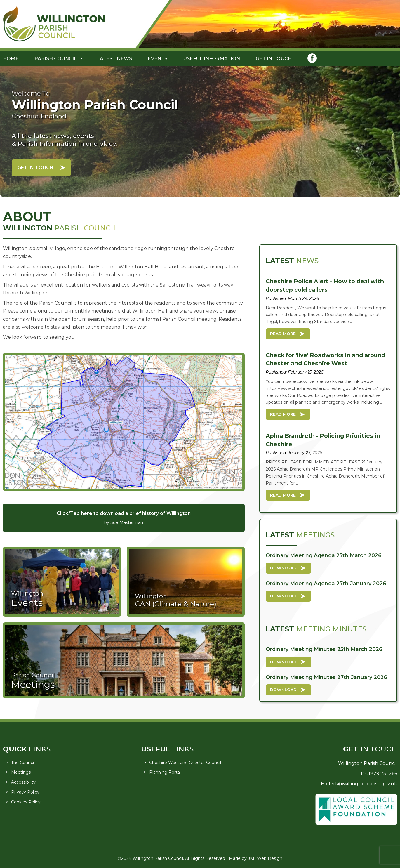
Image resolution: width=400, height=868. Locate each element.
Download (283, 568)
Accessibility (23, 782)
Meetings (21, 772)
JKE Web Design (265, 858)
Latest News (114, 59)
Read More (283, 334)
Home (11, 59)
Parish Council (56, 59)
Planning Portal (165, 772)
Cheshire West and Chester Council (185, 763)
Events (158, 59)
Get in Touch (274, 59)
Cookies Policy (26, 802)
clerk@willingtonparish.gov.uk (362, 784)
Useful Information (212, 59)
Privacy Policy (25, 792)
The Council (23, 763)
